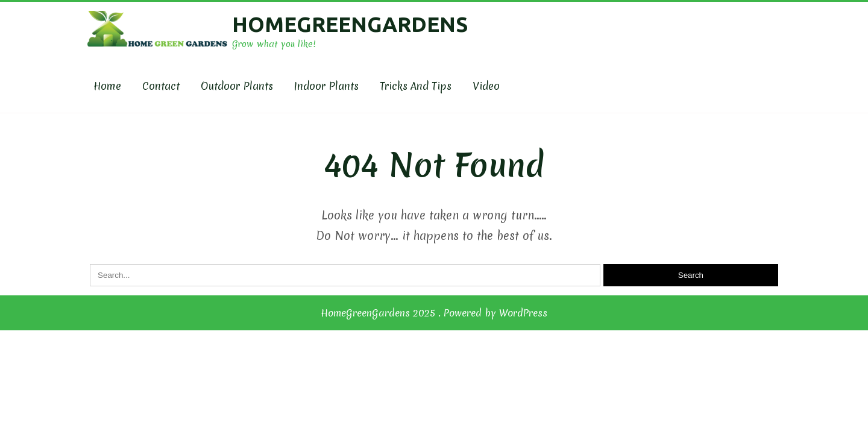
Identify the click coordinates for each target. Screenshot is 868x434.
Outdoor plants (237, 86)
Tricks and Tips (416, 86)
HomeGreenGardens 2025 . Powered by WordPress (434, 313)
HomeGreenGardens (350, 24)
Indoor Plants (326, 86)
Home (107, 86)
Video (486, 86)
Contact (161, 86)
